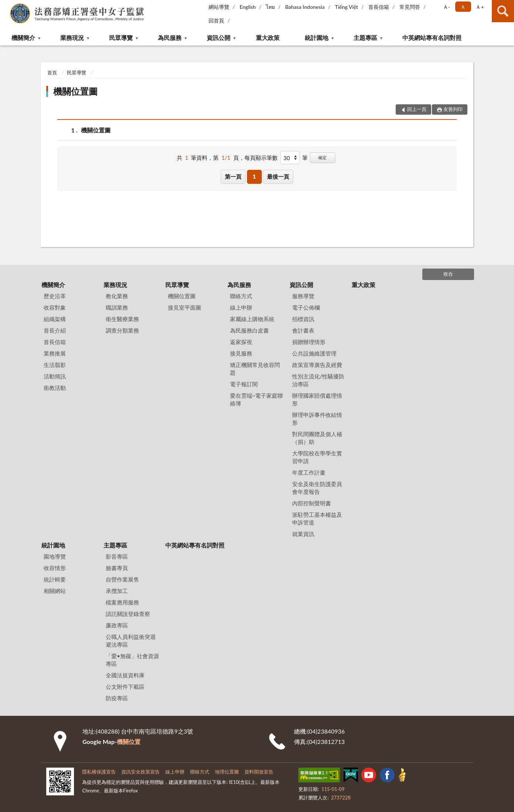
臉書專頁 (117, 568)
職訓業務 (117, 307)
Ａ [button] (463, 7)
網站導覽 (219, 7)
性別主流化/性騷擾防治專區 (318, 380)
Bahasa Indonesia (305, 7)
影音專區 (117, 556)
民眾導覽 (121, 38)
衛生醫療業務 (122, 319)
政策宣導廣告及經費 (317, 365)
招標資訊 (303, 319)
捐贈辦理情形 (309, 342)
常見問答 (410, 7)
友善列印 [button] (453, 109)
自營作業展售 (122, 579)
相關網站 (55, 591)
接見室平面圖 (185, 307)
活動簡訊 (55, 376)
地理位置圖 (227, 772)
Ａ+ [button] (480, 7)
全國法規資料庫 (125, 675)
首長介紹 (55, 330)
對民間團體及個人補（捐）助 (317, 438)
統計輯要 (55, 579)
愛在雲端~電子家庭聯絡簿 (257, 399)
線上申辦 (241, 307)
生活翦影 (55, 365)
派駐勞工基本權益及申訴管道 (317, 518)
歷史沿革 (55, 296)
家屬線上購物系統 (252, 319)
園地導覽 (55, 556)
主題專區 (365, 38)
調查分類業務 (122, 330)
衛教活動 (55, 388)
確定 (322, 157)
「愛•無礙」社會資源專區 (132, 660)
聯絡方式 (241, 296)
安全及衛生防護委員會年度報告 (317, 488)
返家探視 (241, 342)
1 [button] (254, 176)
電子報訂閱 (244, 384)
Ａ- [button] (447, 7)
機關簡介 (23, 38)
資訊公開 (219, 38)
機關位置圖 (75, 91)
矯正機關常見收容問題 (255, 369)
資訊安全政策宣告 (141, 772)
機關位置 (129, 742)
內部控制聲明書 (312, 503)
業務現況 (72, 38)
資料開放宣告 (259, 772)
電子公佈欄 (306, 307)
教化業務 (117, 296)
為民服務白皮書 (249, 330)
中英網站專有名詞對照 (432, 38)
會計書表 (303, 330)
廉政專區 (117, 625)
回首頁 (216, 21)
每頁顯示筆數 (261, 158)
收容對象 (55, 307)
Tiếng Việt (347, 7)
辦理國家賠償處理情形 (317, 399)
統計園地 (317, 38)
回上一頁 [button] (417, 109)
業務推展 (55, 353)
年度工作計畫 (309, 472)
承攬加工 (117, 591)
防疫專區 (117, 698)
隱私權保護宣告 (99, 772)
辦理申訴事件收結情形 (317, 419)
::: (6, 6)
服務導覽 (303, 296)
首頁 (52, 73)
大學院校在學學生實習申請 (317, 457)
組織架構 (55, 319)
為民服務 (170, 38)
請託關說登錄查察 (128, 614)
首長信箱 (379, 7)
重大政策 (268, 38)
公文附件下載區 (125, 687)
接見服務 (241, 353)
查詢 (503, 11)
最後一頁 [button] (278, 176)
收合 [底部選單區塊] (448, 274)
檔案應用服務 (122, 602)
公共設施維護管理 (314, 353)
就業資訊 (303, 534)
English (248, 7)
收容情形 (55, 568)
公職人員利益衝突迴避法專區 (131, 641)
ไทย (270, 7)
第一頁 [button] (233, 176)
